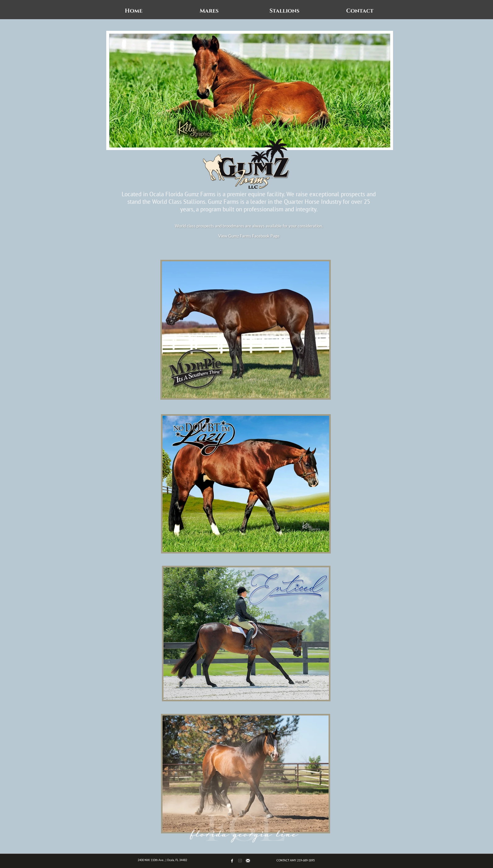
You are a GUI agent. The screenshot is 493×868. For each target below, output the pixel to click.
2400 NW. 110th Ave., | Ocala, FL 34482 (162, 860)
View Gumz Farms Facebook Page (249, 236)
